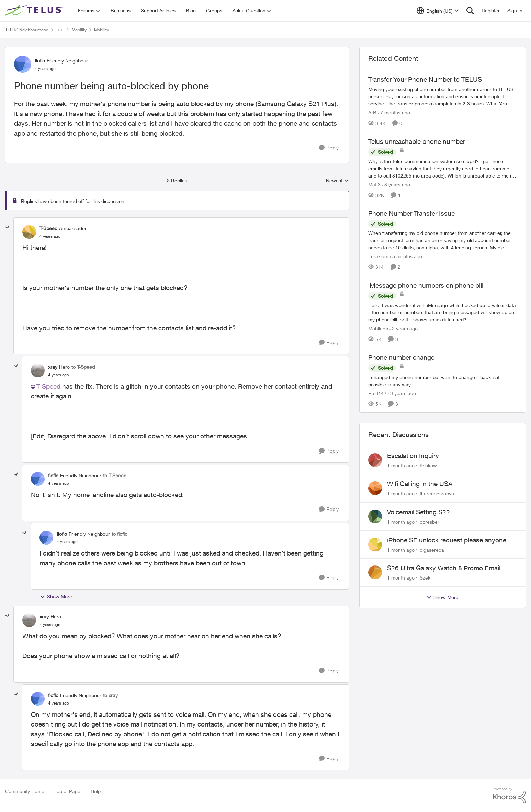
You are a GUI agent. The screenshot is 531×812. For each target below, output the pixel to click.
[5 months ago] (406, 256)
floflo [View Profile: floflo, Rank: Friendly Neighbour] (40, 61)
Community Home (25, 791)
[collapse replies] (8, 227)
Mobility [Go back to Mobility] (79, 30)
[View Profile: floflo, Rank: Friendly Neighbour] (23, 64)
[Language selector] (438, 11)
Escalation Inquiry (413, 456)
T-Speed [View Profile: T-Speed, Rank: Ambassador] (48, 228)
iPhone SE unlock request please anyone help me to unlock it (447, 540)
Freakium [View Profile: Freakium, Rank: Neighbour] (378, 256)
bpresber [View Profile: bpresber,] (430, 522)
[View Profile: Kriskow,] (375, 460)
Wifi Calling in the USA (420, 484)
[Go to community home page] (35, 11)
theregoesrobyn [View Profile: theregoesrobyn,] (437, 494)
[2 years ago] (404, 328)
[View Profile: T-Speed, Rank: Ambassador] (29, 232)
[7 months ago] (394, 112)
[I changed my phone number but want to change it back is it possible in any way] (443, 380)
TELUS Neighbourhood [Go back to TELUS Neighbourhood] (27, 30)
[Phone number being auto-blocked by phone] (50, 236)
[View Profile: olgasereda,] (375, 545)
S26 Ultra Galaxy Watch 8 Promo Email (444, 568)
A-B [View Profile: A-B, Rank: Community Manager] (372, 112)
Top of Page (67, 791)
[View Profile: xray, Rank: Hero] (38, 370)
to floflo (120, 534)
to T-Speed (83, 367)
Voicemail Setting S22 (419, 512)
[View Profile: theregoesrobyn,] (375, 488)
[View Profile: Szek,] (375, 572)
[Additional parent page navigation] (60, 30)
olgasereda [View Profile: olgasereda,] (432, 550)
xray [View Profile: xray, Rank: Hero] (53, 367)
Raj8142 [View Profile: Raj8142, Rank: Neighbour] (377, 393)
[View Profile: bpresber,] (375, 516)
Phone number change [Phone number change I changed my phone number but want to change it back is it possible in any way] (401, 357)
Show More (56, 597)
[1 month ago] (401, 465)
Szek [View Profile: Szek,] (425, 578)
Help (96, 791)
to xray (110, 695)
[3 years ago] (396, 184)
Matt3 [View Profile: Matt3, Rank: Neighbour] (374, 184)
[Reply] (329, 148)
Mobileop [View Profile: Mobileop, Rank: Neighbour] (378, 328)
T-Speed (48, 386)
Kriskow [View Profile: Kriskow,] (428, 465)
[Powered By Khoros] (509, 796)
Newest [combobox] (337, 181)
